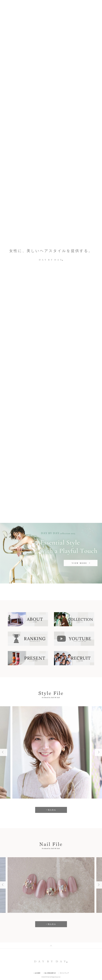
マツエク (58, 480)
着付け (51, 485)
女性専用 (76, 485)
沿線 (80, 454)
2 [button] (91, 120)
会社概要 (37, 973)
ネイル (36, 480)
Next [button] (97, 120)
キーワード (22, 454)
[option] (51, 120)
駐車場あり (71, 480)
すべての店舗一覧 (36, 500)
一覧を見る (51, 419)
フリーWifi (21, 491)
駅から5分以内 (23, 480)
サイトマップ (64, 973)
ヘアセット (63, 485)
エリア (51, 454)
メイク (47, 480)
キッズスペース (37, 485)
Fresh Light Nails (25, 120)
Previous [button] (88, 120)
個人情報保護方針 (50, 973)
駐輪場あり (21, 485)
